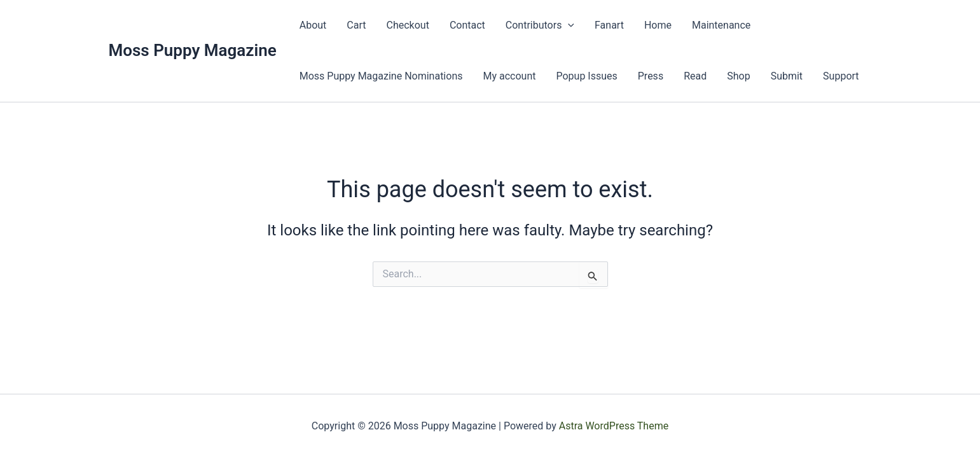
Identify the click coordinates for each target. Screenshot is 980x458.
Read (695, 76)
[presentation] (568, 25)
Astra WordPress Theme (614, 426)
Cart (356, 25)
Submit (787, 76)
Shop (738, 76)
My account (509, 76)
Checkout (408, 25)
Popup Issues (586, 76)
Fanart (609, 25)
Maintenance (721, 25)
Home (658, 25)
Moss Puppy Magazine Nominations (381, 76)
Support (841, 76)
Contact (467, 25)
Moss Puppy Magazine (193, 50)
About (313, 25)
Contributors (540, 25)
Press (651, 76)
